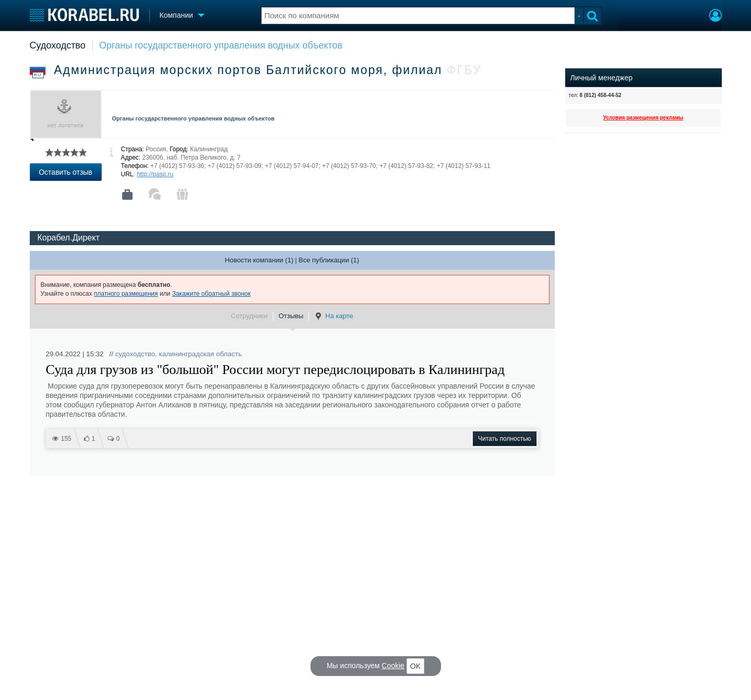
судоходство (135, 354)
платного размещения (126, 294)
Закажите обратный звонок (212, 294)
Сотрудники (249, 316)
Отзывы (291, 316)
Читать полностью (505, 439)
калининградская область (201, 354)
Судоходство (58, 45)
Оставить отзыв (65, 172)
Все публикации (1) (329, 260)
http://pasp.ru (155, 174)
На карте (333, 316)
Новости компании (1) (259, 260)
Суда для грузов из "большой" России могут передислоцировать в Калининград (275, 370)
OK (415, 666)
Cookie (393, 666)
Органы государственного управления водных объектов (221, 45)
